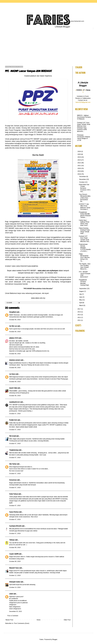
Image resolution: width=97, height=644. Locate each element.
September (83, 289)
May (81, 300)
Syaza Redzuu (14, 512)
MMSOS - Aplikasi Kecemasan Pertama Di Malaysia (84, 117)
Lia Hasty (12, 374)
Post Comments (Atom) (22, 623)
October (82, 182)
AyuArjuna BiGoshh (15, 526)
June (81, 297)
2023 (79, 160)
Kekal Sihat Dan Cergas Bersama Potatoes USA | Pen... (85, 188)
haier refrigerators (15, 607)
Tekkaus (12, 540)
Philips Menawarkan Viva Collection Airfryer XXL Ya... (84, 257)
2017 (79, 309)
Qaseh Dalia (13, 388)
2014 (79, 312)
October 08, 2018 (15, 547)
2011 (79, 320)
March (81, 305)
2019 (79, 171)
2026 (79, 151)
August (82, 291)
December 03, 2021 (16, 611)
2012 (79, 317)
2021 (79, 166)
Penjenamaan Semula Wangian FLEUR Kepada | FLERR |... (85, 248)
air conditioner (14, 599)
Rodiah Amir (13, 420)
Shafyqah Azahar (15, 582)
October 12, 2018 (15, 575)
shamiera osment (15, 360)
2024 (79, 157)
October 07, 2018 (15, 414)
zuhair (11, 594)
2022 (79, 163)
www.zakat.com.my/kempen (48, 271)
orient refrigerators (15, 609)
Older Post (67, 620)
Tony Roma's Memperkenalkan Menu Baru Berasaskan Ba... (85, 198)
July (81, 294)
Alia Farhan (13, 464)
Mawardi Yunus (14, 568)
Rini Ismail (12, 436)
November (83, 179)
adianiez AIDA (14, 338)
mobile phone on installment (18, 601)
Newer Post (9, 620)
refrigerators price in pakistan (18, 603)
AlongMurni (13, 312)
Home (39, 620)
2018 (79, 174)
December (83, 177)
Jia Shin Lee (13, 326)
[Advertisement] (48, 49)
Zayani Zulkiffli (14, 554)
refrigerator (13, 605)
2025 (79, 154)
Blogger (55, 639)
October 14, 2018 (15, 587)
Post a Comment (13, 616)
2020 (79, 168)
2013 (79, 315)
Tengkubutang (14, 450)
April (81, 303)
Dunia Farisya (14, 494)
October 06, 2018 (15, 320)
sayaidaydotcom (14, 402)
